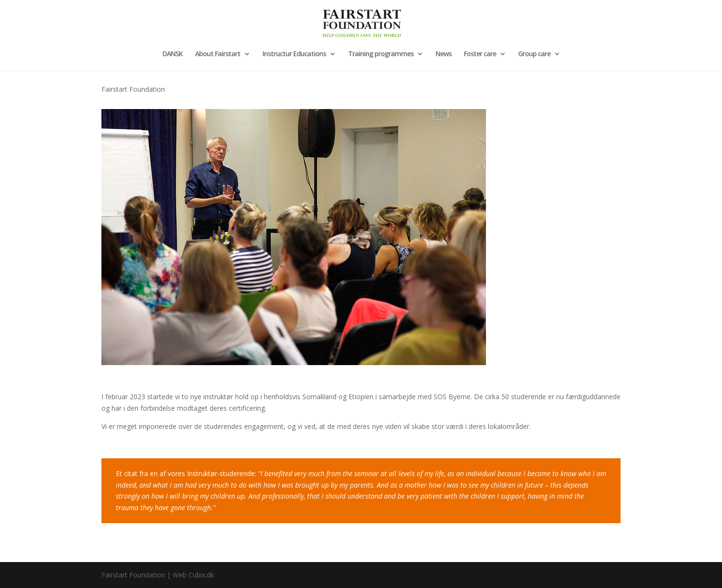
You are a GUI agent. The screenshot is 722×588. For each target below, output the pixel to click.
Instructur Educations (294, 54)
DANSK (173, 54)
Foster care (480, 54)
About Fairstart (218, 54)
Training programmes (381, 54)
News (443, 54)
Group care (534, 54)
